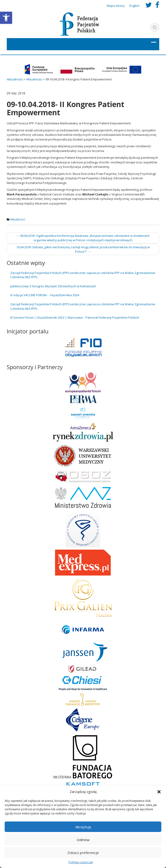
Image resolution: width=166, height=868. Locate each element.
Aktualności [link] (18, 219)
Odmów (83, 840)
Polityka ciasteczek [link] (81, 862)
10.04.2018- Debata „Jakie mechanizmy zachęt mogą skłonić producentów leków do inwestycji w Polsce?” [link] (83, 249)
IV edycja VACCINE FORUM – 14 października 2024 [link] (45, 295)
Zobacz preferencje (83, 853)
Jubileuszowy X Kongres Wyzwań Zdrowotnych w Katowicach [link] (53, 286)
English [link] (134, 6)
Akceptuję (83, 827)
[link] (6, 18)
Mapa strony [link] (116, 6)
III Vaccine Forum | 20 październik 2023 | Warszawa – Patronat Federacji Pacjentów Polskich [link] (75, 317)
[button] (159, 792)
